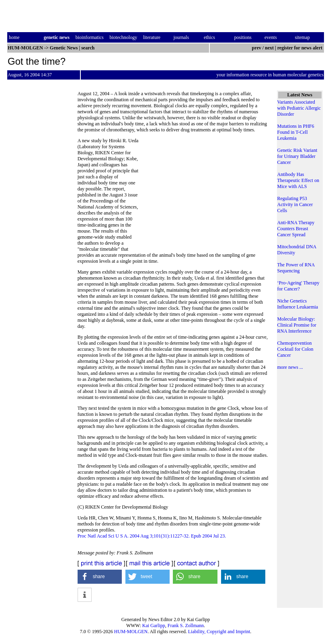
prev (257, 48)
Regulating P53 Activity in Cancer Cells (295, 204)
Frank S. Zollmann (186, 626)
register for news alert (300, 48)
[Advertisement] (204, 193)
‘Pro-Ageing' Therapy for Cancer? (298, 286)
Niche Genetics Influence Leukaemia (298, 304)
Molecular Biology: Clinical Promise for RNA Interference (297, 325)
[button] (100, 577)
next (269, 48)
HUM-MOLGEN (131, 632)
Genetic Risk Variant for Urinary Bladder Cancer (297, 156)
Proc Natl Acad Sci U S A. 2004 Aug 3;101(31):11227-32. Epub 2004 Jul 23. (152, 536)
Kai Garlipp (154, 626)
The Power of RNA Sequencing (296, 268)
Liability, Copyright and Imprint (219, 632)
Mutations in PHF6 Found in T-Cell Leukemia (296, 132)
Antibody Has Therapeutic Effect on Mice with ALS (298, 180)
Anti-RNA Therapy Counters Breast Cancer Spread (296, 229)
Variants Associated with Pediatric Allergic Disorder (299, 108)
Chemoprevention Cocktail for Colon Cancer (295, 349)
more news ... (290, 367)
